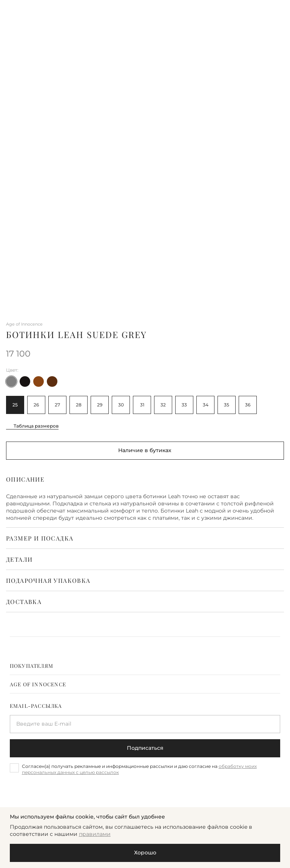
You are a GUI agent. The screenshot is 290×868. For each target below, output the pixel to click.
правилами (95, 834)
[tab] (145, 666)
